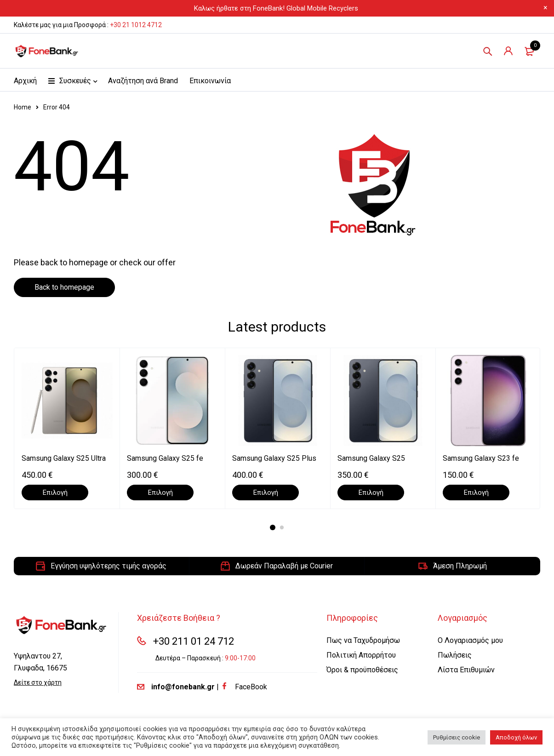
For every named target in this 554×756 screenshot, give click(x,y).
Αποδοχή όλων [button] (516, 737)
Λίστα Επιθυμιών (466, 670)
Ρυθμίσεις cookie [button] (457, 737)
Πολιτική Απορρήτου (361, 655)
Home (23, 107)
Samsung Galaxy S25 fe (165, 458)
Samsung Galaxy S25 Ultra (64, 458)
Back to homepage (64, 287)
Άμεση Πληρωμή (460, 566)
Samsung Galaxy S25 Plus (274, 458)
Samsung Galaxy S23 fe (481, 458)
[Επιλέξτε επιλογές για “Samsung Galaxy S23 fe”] (476, 493)
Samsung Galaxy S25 (371, 458)
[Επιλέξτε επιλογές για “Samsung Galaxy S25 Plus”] (266, 493)
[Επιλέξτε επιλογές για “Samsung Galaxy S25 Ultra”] (55, 493)
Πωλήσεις (455, 655)
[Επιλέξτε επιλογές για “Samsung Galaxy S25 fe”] (160, 493)
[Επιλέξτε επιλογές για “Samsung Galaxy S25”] (371, 493)
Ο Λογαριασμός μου (470, 640)
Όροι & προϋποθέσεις (362, 670)
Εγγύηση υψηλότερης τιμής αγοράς (109, 566)
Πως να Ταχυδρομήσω (363, 640)
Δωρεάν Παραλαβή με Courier (284, 566)
